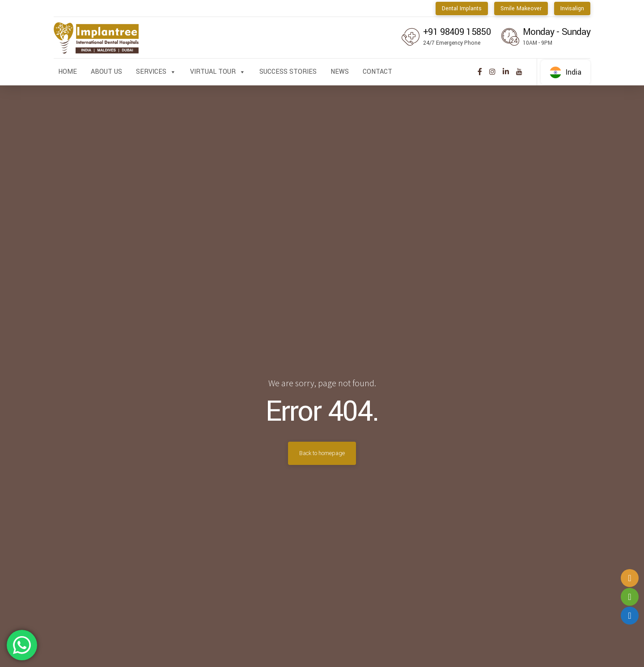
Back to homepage (322, 453)
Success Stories (288, 72)
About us (106, 72)
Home (68, 72)
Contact (377, 72)
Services (156, 72)
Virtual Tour (218, 72)
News (340, 72)
